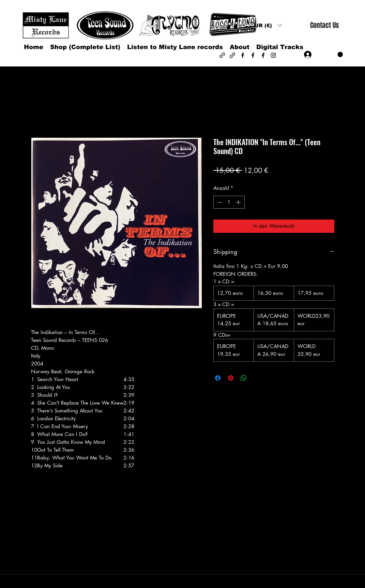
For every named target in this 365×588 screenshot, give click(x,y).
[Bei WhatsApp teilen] (244, 378)
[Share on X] (257, 378)
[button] (266, 25)
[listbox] (266, 25)
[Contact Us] (324, 25)
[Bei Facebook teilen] (218, 378)
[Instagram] (273, 55)
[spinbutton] (229, 202)
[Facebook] (243, 55)
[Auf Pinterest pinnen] (231, 378)
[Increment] (239, 202)
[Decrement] (219, 202)
